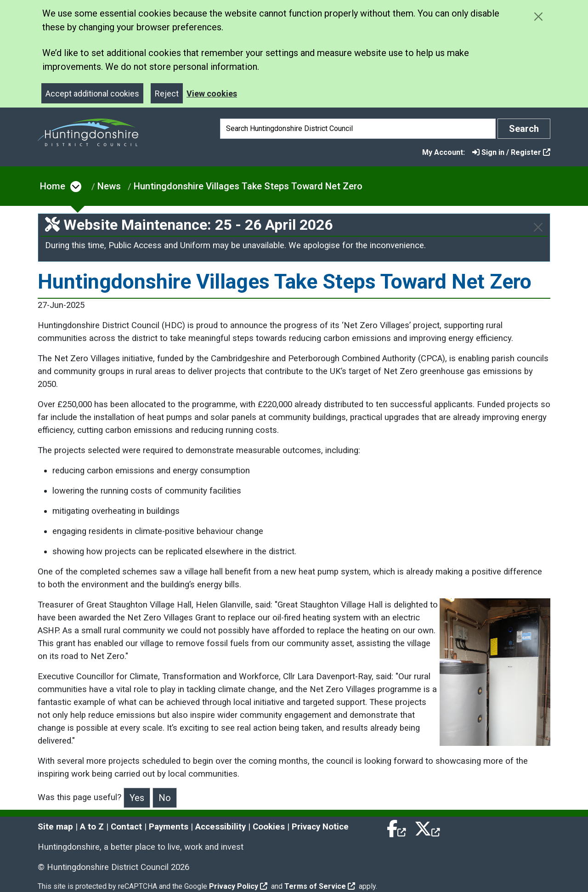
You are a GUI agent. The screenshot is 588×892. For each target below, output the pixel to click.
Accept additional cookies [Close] (92, 94)
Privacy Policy (238, 886)
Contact (126, 827)
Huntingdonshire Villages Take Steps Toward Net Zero (248, 186)
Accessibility (220, 827)
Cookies (269, 827)
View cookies (212, 94)
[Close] (538, 227)
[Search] (358, 129)
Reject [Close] (167, 94)
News (109, 186)
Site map (55, 827)
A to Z (92, 827)
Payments (169, 827)
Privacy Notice (320, 827)
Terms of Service (320, 886)
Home (53, 186)
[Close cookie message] (538, 16)
